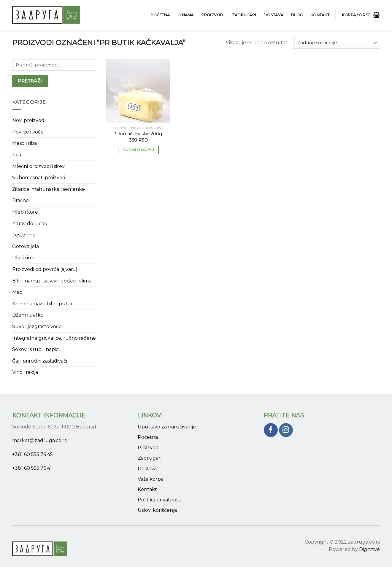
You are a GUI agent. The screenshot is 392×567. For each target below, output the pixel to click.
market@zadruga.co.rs (39, 440)
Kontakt (320, 15)
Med (18, 292)
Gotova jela (26, 246)
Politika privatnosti (160, 500)
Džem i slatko (28, 315)
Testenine (24, 235)
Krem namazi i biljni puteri (43, 304)
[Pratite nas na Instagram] (286, 430)
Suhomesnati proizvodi (39, 178)
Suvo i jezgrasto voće (37, 327)
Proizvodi (213, 15)
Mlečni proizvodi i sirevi (39, 166)
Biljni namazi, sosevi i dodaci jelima (52, 281)
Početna (160, 15)
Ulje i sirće (24, 258)
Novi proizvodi (29, 120)
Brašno (20, 200)
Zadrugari (244, 15)
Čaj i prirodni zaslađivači (40, 361)
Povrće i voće (28, 132)
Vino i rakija (25, 372)
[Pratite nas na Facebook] (271, 430)
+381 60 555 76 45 (32, 454)
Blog (297, 15)
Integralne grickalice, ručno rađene (54, 338)
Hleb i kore (25, 212)
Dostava (273, 15)
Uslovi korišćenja (157, 510)
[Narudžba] (337, 43)
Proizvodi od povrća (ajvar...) (45, 269)
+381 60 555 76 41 (32, 468)
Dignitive (369, 549)
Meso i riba (24, 143)
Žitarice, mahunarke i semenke (49, 189)
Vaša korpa (151, 479)
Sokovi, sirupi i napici (36, 349)
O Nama (186, 15)
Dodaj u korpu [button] (138, 150)
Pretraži (30, 81)
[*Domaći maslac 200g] (138, 91)
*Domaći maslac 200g (138, 134)
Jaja (17, 155)
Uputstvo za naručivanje (167, 427)
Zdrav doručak (30, 224)
